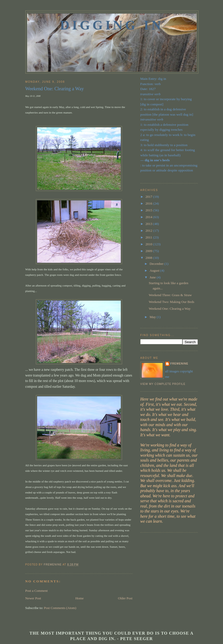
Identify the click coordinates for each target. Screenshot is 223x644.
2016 (149, 203)
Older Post (125, 598)
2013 (149, 224)
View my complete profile (163, 384)
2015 (149, 210)
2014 (149, 217)
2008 (149, 258)
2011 (149, 237)
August (155, 270)
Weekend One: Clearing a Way (170, 309)
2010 (149, 244)
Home (79, 598)
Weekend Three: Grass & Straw (170, 295)
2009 (149, 251)
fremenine (179, 364)
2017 (149, 197)
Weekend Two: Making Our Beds (171, 302)
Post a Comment (37, 591)
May (153, 317)
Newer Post (33, 598)
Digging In (112, 25)
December (157, 264)
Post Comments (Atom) (60, 608)
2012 (149, 231)
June (153, 277)
